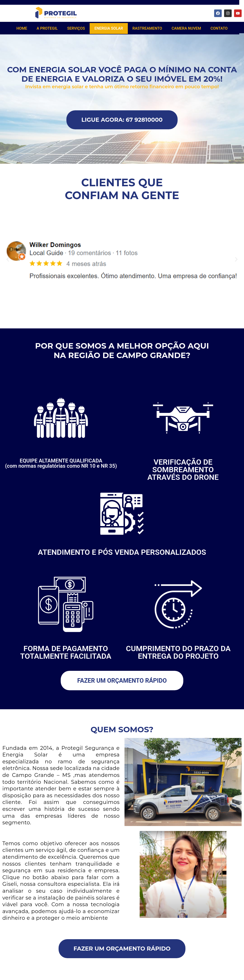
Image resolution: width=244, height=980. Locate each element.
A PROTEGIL (47, 28)
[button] (8, 260)
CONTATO (219, 28)
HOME (22, 28)
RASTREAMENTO (147, 28)
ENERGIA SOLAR (109, 28)
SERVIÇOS (76, 28)
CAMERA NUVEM (186, 28)
